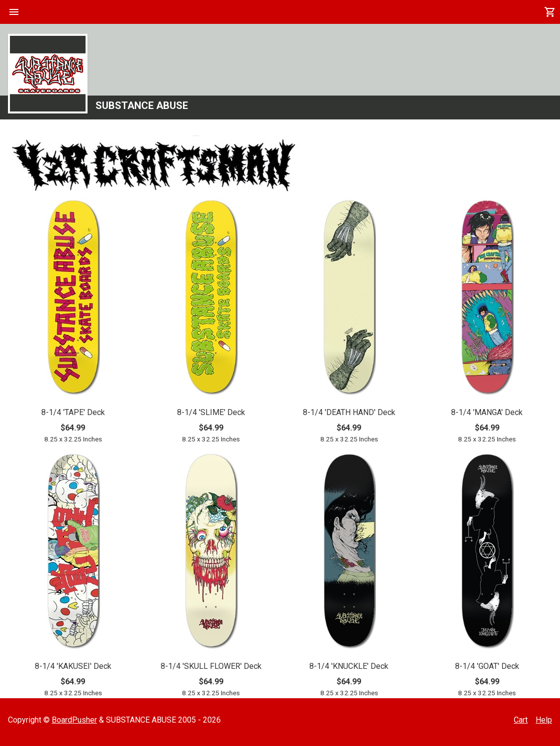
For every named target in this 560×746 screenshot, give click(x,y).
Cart (521, 720)
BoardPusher (74, 720)
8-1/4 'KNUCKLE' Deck (349, 666)
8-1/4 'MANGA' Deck (487, 412)
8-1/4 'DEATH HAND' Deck (349, 412)
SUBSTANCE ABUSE (142, 106)
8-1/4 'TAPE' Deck (73, 412)
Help (544, 720)
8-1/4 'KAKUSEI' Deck (73, 666)
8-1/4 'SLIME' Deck (211, 412)
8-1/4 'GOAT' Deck (487, 666)
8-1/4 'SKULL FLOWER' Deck (211, 666)
